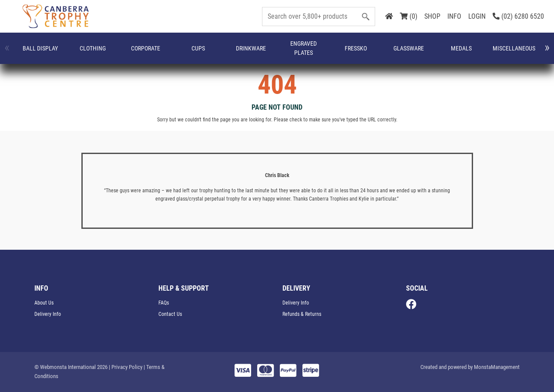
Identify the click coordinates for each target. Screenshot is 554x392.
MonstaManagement (497, 367)
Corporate (102, 53)
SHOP (432, 16)
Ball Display (30, 53)
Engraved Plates (204, 53)
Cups (133, 53)
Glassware (276, 53)
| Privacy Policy (126, 367)
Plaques (470, 53)
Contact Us (170, 314)
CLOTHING (64, 53)
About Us (44, 303)
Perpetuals (432, 53)
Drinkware (166, 53)
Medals (312, 53)
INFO (454, 16)
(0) (409, 16)
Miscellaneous (354, 53)
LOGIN (477, 16)
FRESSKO (239, 53)
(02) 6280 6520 (518, 16)
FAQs (164, 303)
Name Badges (396, 53)
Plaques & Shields (504, 53)
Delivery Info (48, 314)
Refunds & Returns (302, 314)
